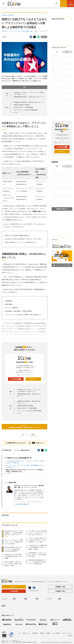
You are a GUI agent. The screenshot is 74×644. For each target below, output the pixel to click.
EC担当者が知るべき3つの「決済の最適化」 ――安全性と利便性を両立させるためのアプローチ (14, 533)
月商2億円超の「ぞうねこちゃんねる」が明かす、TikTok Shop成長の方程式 (37, 555)
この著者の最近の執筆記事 (21, 504)
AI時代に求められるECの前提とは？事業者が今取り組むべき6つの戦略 (13, 556)
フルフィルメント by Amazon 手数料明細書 (26, 110)
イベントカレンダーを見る (62, 265)
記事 (57, 166)
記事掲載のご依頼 (60, 587)
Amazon (5, 37)
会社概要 (48, 633)
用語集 (4, 606)
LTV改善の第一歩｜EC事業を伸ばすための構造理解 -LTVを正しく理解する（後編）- (38, 547)
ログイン (33, 379)
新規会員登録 (15, 379)
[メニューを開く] (3, 4)
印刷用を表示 (7, 450)
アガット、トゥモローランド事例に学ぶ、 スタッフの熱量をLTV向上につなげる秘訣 (14, 542)
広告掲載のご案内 (60, 591)
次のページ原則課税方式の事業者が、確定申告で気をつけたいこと (25, 427)
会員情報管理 (35, 633)
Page (7, 107)
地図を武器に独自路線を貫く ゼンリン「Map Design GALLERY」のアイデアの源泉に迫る (38, 562)
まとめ (16, 112)
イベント (49, 599)
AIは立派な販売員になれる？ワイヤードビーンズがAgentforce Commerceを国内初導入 (14, 549)
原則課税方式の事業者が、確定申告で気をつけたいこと (29, 102)
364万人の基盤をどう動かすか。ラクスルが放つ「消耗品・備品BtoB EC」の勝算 (13, 564)
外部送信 (70, 636)
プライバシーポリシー (67, 633)
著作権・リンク (27, 633)
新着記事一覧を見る (62, 209)
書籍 (60, 599)
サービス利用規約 (56, 633)
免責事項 (42, 633)
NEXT (34, 435)
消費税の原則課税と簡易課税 (22, 105)
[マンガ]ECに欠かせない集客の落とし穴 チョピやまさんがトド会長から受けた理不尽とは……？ (38, 533)
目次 (34, 87)
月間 (67, 52)
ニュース (67, 166)
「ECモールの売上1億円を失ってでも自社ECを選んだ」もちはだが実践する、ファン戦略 (38, 540)
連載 (26, 599)
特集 (37, 599)
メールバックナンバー (25, 375)
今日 (57, 52)
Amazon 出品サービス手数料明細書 (23, 107)
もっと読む (7, 473)
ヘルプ (20, 633)
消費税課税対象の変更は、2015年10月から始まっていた (29, 97)
